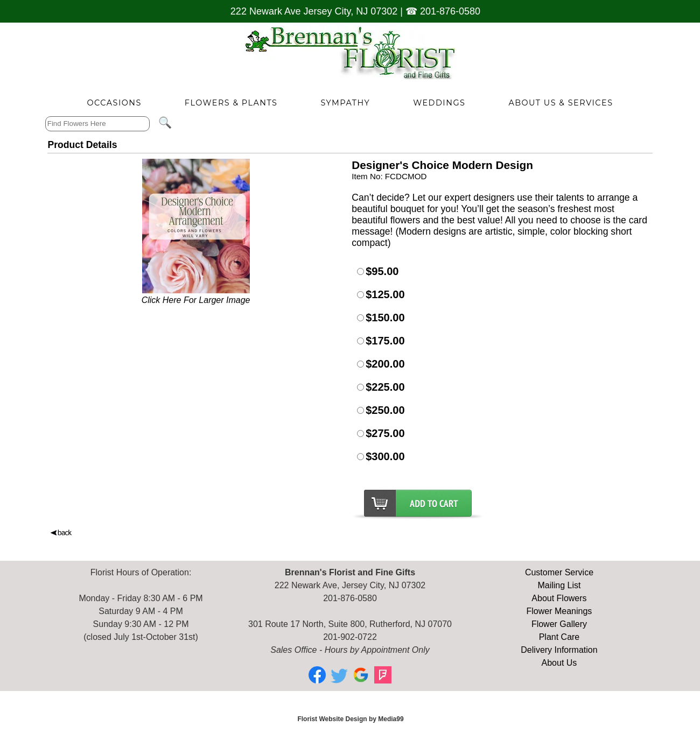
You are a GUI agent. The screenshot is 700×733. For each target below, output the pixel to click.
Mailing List (559, 585)
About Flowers (559, 598)
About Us (559, 663)
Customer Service (559, 572)
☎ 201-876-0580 (443, 11)
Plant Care (559, 637)
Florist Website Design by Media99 (350, 719)
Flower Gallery (559, 624)
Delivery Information (559, 650)
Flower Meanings (559, 611)
